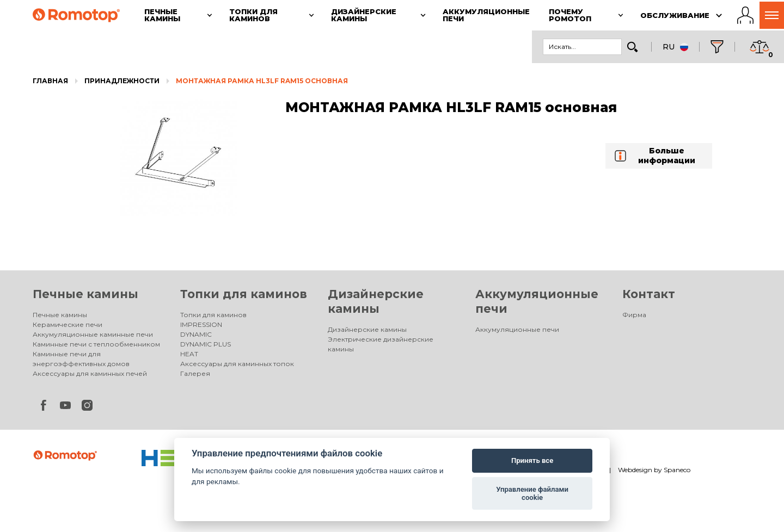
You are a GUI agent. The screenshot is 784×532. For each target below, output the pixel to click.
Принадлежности (122, 81)
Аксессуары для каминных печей (90, 373)
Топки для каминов (244, 294)
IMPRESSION (201, 324)
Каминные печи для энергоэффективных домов (81, 359)
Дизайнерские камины (367, 329)
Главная (50, 81)
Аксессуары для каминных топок (237, 364)
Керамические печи (68, 324)
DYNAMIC (196, 334)
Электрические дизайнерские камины (381, 344)
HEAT (189, 354)
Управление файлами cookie (532, 494)
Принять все (532, 460)
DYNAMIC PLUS (206, 344)
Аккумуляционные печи (517, 329)
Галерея (195, 373)
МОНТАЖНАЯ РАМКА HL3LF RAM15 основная (262, 81)
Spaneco (677, 470)
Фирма (634, 315)
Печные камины (85, 294)
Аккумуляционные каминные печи (93, 334)
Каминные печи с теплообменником (96, 344)
